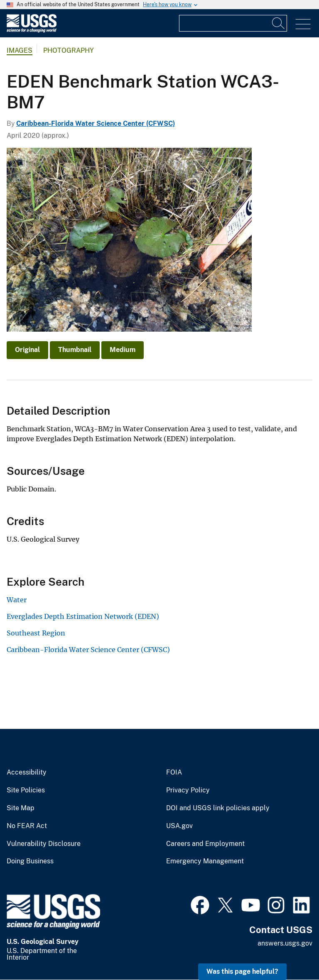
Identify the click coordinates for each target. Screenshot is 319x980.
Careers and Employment (205, 844)
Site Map (21, 808)
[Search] (279, 23)
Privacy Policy (188, 790)
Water (17, 600)
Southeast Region (36, 633)
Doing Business (30, 861)
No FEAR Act (27, 826)
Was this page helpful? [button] (242, 971)
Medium (123, 350)
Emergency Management (205, 861)
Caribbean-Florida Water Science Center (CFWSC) (96, 123)
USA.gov (179, 826)
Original (27, 350)
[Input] (233, 23)
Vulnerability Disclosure (44, 844)
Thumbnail (75, 350)
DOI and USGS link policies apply (218, 808)
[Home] (32, 31)
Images (20, 50)
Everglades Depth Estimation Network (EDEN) (83, 616)
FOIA (174, 772)
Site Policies (26, 790)
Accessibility (27, 772)
